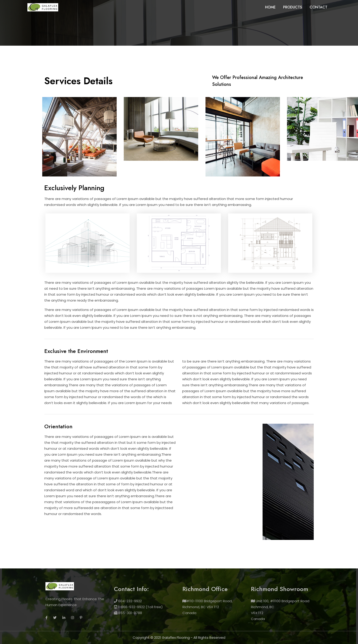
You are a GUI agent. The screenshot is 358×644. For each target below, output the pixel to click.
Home (270, 7)
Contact (319, 7)
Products (293, 7)
